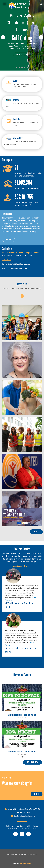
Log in (34, 828)
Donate (16, 81)
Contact (36, 826)
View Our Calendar (32, 762)
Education (19, 826)
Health (28, 826)
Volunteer (17, 100)
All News (36, 532)
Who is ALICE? (18, 138)
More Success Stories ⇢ (22, 566)
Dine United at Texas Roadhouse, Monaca (22, 715)
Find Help (16, 119)
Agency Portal (13, 828)
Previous (3, 36)
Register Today (22, 55)
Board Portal (25, 828)
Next (41, 36)
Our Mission (9, 826)
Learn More (8, 239)
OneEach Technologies (25, 864)
